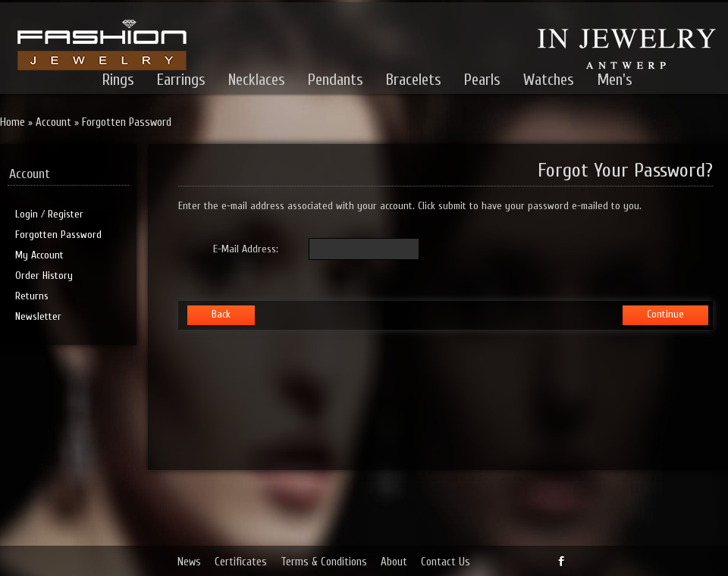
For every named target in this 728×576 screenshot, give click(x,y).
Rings (118, 80)
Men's (615, 80)
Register (66, 214)
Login (27, 214)
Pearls (482, 80)
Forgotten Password (127, 122)
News (189, 562)
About (394, 562)
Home (13, 122)
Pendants (336, 80)
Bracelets (414, 80)
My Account (39, 255)
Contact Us (446, 562)
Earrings (181, 80)
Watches (549, 80)
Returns (32, 296)
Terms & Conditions (324, 562)
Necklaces (257, 80)
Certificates (241, 562)
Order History (44, 275)
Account (53, 122)
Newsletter (38, 316)
